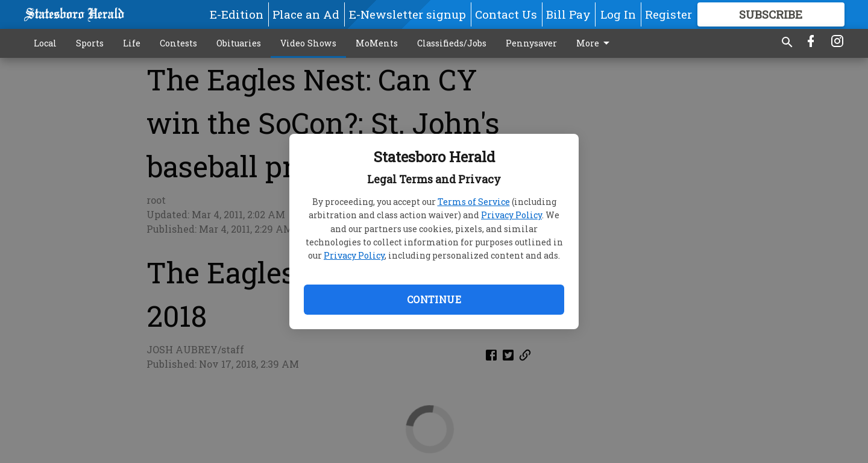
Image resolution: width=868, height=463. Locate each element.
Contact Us (506, 14)
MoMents (377, 43)
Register (668, 14)
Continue (434, 299)
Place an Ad (306, 14)
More (595, 43)
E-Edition (237, 14)
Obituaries (239, 43)
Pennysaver (531, 43)
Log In (618, 14)
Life (132, 43)
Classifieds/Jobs (452, 43)
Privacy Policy (511, 215)
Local (45, 43)
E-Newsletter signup (407, 14)
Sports (90, 43)
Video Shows (308, 43)
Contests (178, 43)
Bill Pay (568, 14)
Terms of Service (474, 202)
